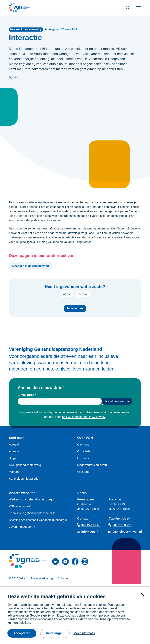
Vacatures (84, 474)
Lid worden (84, 460)
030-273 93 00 (91, 527)
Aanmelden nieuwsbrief (24, 480)
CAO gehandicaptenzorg (25, 467)
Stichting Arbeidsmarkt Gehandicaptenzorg (38, 522)
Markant (14, 474)
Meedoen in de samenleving (32, 267)
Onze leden (85, 453)
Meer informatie (84, 633)
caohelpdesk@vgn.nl (127, 533)
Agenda (14, 453)
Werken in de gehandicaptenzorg (32, 501)
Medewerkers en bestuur (93, 467)
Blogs (13, 460)
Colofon (63, 580)
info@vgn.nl (90, 533)
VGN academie (20, 508)
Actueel (14, 446)
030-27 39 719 (122, 527)
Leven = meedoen (22, 529)
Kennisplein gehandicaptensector (32, 515)
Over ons (83, 446)
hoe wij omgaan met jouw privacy (84, 419)
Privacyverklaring (42, 580)
